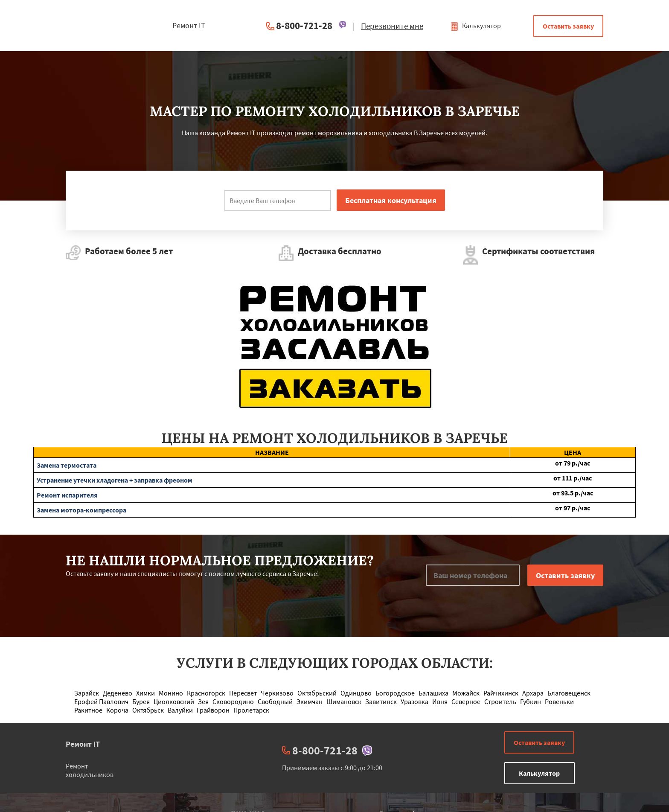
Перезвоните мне (392, 26)
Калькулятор (476, 26)
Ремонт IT (83, 744)
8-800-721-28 (304, 25)
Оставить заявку (568, 26)
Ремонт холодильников (90, 770)
